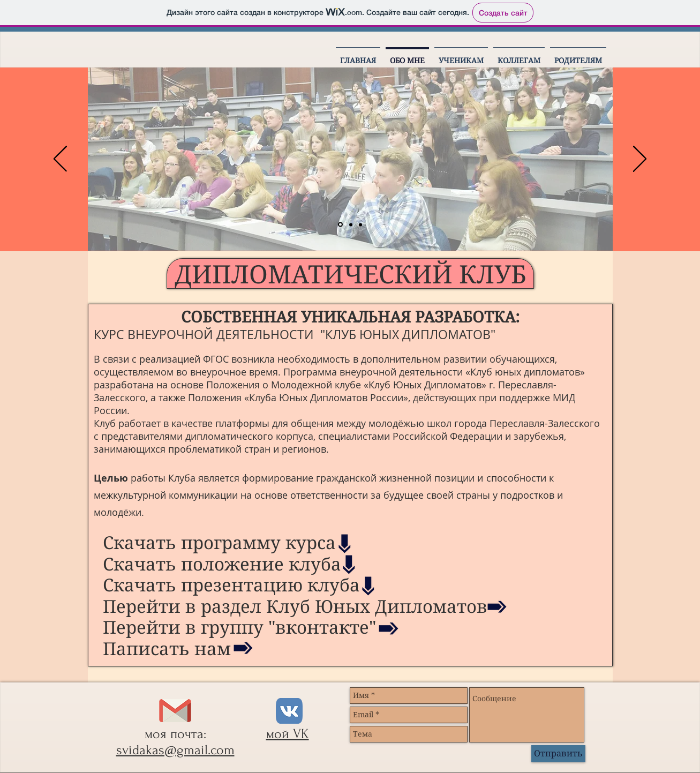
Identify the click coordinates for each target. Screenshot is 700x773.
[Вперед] (640, 160)
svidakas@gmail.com (175, 750)
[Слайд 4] (360, 224)
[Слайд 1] (340, 225)
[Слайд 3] (351, 224)
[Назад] (60, 160)
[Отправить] (558, 754)
